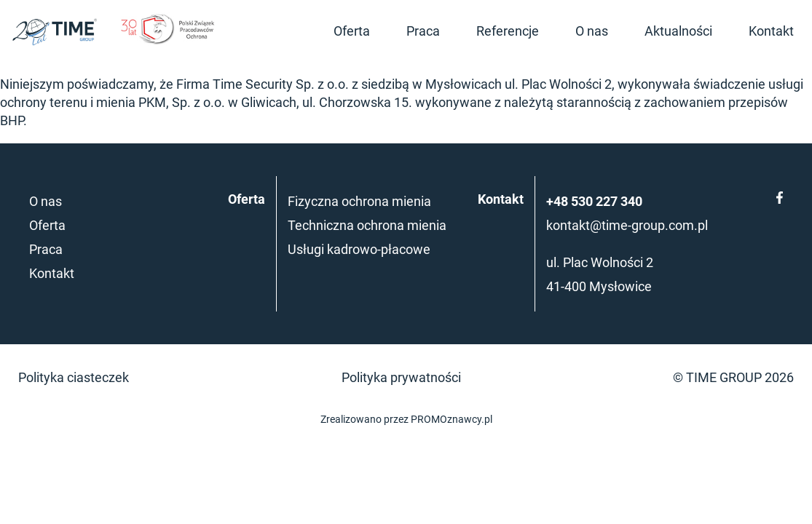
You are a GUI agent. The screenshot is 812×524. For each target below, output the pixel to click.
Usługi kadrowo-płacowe (359, 249)
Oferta (352, 31)
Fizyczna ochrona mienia (359, 201)
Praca (423, 31)
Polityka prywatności (401, 377)
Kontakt (771, 31)
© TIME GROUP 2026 (733, 377)
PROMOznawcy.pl (452, 420)
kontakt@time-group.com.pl (627, 225)
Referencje (508, 31)
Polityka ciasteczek (74, 377)
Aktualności (678, 31)
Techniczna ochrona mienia (367, 225)
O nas (592, 31)
